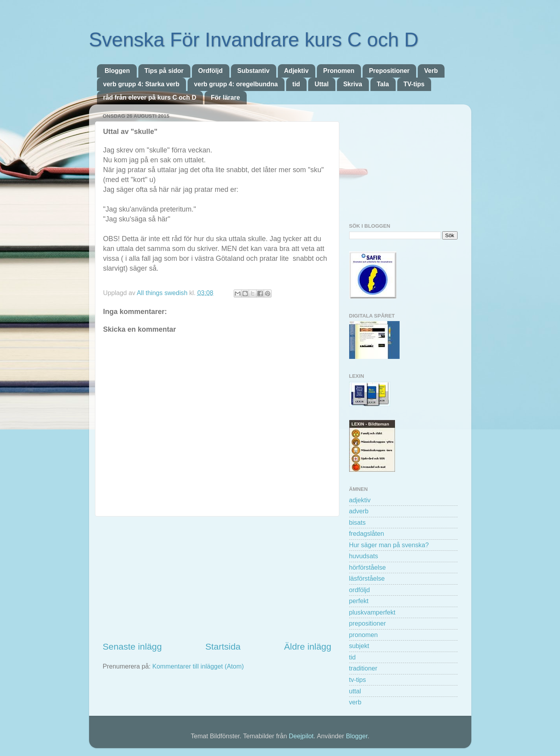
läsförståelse (367, 578)
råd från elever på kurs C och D (150, 98)
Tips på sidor (164, 71)
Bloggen (117, 71)
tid (296, 84)
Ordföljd (210, 71)
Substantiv (253, 71)
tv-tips (358, 680)
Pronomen (339, 71)
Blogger (357, 736)
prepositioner (368, 623)
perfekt (359, 601)
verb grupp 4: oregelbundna (236, 84)
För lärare (225, 98)
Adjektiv (296, 71)
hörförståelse (368, 567)
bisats (357, 522)
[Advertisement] (217, 578)
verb (355, 702)
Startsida (223, 646)
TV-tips (414, 84)
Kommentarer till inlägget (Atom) (198, 666)
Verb (431, 71)
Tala (383, 84)
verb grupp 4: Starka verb (141, 84)
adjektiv (360, 500)
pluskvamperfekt (372, 612)
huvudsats (364, 556)
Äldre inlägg (308, 646)
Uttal (322, 84)
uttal (355, 691)
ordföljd (360, 590)
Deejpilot (301, 736)
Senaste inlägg (132, 646)
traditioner (363, 668)
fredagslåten (367, 533)
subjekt (359, 646)
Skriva (353, 84)
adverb (359, 511)
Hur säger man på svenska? (389, 545)
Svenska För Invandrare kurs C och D (254, 40)
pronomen (364, 635)
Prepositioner (389, 71)
